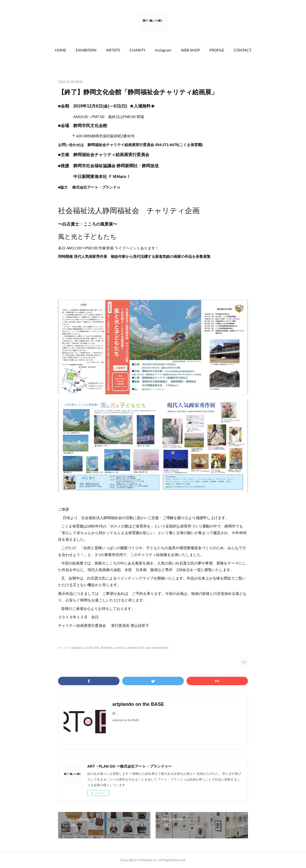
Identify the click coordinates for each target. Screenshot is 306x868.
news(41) (120, 648)
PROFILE (217, 50)
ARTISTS (113, 50)
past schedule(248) (157, 648)
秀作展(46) (107, 648)
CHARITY (138, 50)
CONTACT (243, 50)
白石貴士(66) (92, 648)
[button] (61, 50)
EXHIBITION (86, 50)
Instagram (163, 50)
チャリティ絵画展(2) (70, 648)
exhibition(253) (136, 648)
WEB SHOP (190, 50)
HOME (61, 50)
